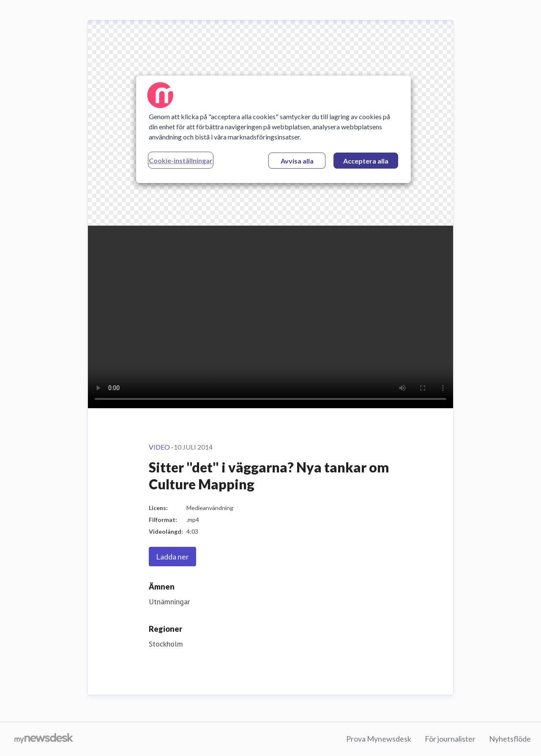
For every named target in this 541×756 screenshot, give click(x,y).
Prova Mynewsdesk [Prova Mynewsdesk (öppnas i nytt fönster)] (379, 739)
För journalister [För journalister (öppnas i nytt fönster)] (450, 739)
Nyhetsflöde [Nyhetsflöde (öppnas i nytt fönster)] (510, 739)
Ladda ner (172, 557)
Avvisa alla (297, 161)
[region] (273, 129)
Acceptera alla (366, 161)
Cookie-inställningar (181, 160)
